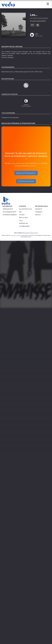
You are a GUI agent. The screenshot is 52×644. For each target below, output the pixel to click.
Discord (38, 218)
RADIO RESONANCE (41, 21)
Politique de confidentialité (24, 228)
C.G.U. (21, 224)
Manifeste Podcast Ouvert (31, 236)
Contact (22, 218)
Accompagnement (10, 215)
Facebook (39, 212)
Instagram (39, 215)
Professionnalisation (10, 218)
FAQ (20, 215)
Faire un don (23, 221)
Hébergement (8, 212)
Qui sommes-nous (25, 212)
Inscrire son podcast (26, 184)
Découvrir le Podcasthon (26, 176)
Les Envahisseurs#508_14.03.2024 (42, 37)
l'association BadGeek (16, 239)
